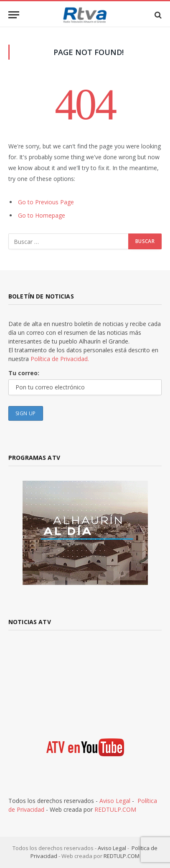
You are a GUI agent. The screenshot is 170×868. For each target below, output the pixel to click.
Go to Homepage (42, 215)
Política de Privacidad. (60, 359)
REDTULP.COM (115, 809)
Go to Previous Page (46, 202)
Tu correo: (24, 373)
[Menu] (14, 15)
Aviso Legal (115, 801)
